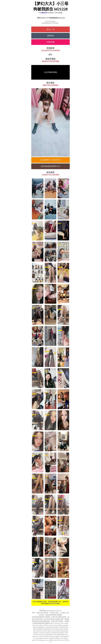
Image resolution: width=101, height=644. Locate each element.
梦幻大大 (44, 13)
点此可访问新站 (55, 603)
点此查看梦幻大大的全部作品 (51, 160)
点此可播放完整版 (50, 72)
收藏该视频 (51, 42)
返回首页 (50, 36)
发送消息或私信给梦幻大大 (50, 166)
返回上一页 (51, 29)
